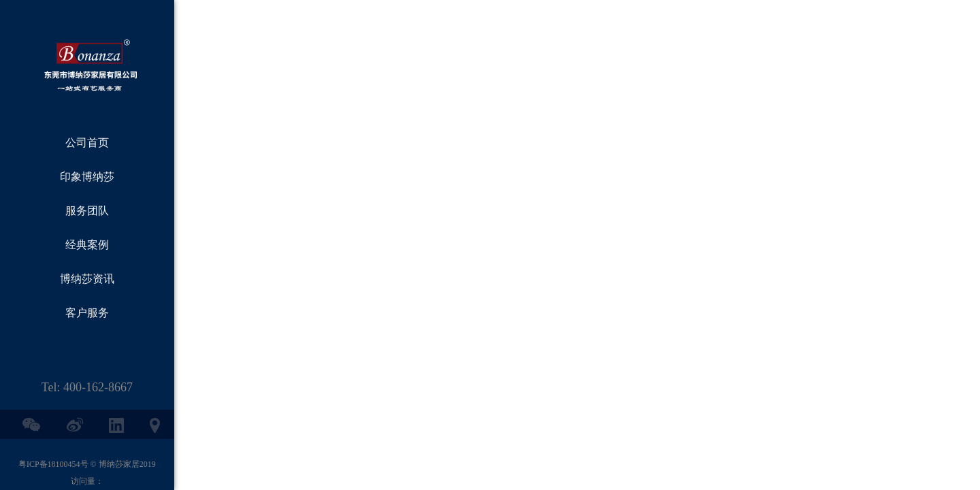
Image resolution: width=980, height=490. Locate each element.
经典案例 (87, 245)
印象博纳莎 (87, 177)
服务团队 (87, 211)
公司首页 (87, 143)
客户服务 (87, 313)
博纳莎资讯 (87, 279)
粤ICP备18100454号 (53, 464)
